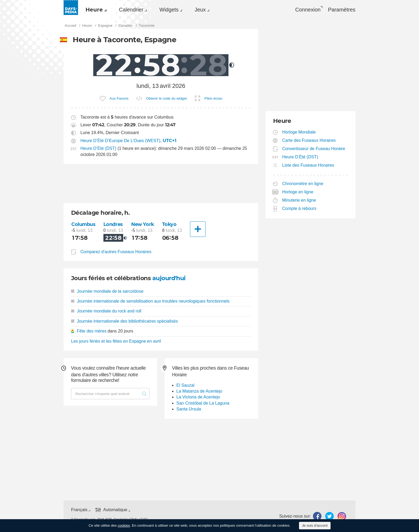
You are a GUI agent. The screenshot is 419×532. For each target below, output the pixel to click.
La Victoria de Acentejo (198, 397)
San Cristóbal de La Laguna (203, 403)
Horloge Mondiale (299, 132)
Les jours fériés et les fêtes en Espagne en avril (116, 341)
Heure (94, 10)
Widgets (169, 10)
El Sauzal (185, 385)
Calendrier (131, 10)
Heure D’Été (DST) (98, 148)
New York (143, 224)
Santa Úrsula (189, 409)
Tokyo (169, 224)
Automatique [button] (115, 510)
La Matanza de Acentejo (199, 391)
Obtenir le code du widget (166, 98)
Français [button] (79, 510)
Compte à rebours (299, 208)
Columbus (83, 224)
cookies (124, 525)
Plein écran (213, 98)
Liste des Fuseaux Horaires (308, 165)
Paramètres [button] (342, 10)
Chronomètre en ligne (303, 184)
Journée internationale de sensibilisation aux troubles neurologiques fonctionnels (150, 301)
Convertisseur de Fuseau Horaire (314, 149)
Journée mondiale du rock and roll (106, 311)
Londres (113, 224)
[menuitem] (95, 10)
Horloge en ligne (298, 192)
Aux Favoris (119, 98)
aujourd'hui (169, 278)
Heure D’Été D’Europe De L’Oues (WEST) (120, 141)
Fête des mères (92, 331)
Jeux (200, 10)
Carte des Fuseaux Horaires (309, 140)
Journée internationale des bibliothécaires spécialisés (125, 321)
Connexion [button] (308, 10)
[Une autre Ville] (198, 229)
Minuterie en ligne (299, 200)
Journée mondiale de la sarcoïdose (107, 291)
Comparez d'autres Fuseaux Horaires (116, 252)
